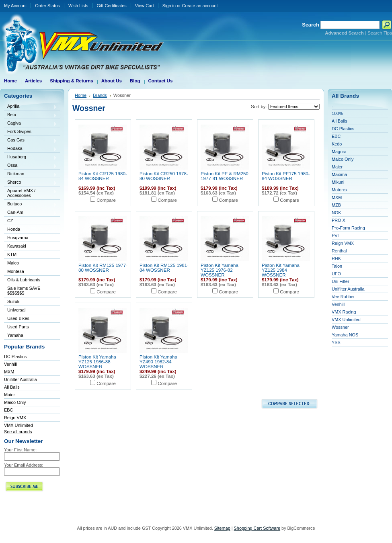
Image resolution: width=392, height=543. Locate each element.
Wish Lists (78, 6)
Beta (31, 115)
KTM (31, 255)
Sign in (169, 6)
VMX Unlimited (18, 425)
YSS (336, 342)
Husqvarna (31, 238)
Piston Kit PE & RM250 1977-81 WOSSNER (225, 176)
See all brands (18, 432)
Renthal (339, 251)
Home (81, 95)
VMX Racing (344, 312)
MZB (336, 205)
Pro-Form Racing (348, 228)
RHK (336, 258)
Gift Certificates (111, 6)
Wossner (340, 327)
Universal (31, 310)
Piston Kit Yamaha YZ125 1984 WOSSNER (281, 270)
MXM (9, 372)
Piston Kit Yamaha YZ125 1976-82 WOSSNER (220, 270)
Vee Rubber (343, 297)
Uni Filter (341, 281)
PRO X (339, 220)
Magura (339, 152)
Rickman (31, 174)
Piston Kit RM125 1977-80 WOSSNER (103, 268)
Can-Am (31, 213)
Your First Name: (20, 450)
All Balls (12, 387)
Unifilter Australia (21, 379)
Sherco (31, 183)
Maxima (339, 174)
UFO (336, 274)
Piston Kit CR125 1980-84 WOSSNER (103, 176)
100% (337, 113)
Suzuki (31, 302)
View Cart (145, 6)
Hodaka (31, 149)
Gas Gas (31, 140)
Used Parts (18, 327)
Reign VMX (15, 418)
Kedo (337, 144)
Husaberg (31, 157)
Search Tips (380, 33)
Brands (100, 95)
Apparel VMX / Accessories (31, 193)
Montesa (31, 272)
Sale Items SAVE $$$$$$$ (24, 291)
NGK (337, 213)
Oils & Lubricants (24, 280)
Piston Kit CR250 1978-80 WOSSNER (164, 176)
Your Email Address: (24, 465)
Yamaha (31, 336)
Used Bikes (18, 318)
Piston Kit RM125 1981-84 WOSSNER (164, 268)
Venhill (10, 364)
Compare (106, 200)
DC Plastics (15, 357)
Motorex (340, 190)
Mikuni (338, 182)
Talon (337, 266)
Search (311, 25)
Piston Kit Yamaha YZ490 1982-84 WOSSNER (158, 362)
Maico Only (15, 402)
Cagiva (31, 124)
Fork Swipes (19, 131)
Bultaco (31, 204)
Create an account (200, 6)
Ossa (31, 166)
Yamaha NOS (345, 335)
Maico (31, 263)
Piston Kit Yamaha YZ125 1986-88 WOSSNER (97, 362)
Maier (9, 395)
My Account (15, 6)
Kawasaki (31, 247)
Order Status (47, 6)
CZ (31, 221)
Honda (31, 230)
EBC (8, 410)
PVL (336, 236)
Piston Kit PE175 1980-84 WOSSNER (286, 176)
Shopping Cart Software (257, 528)
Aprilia (31, 107)
